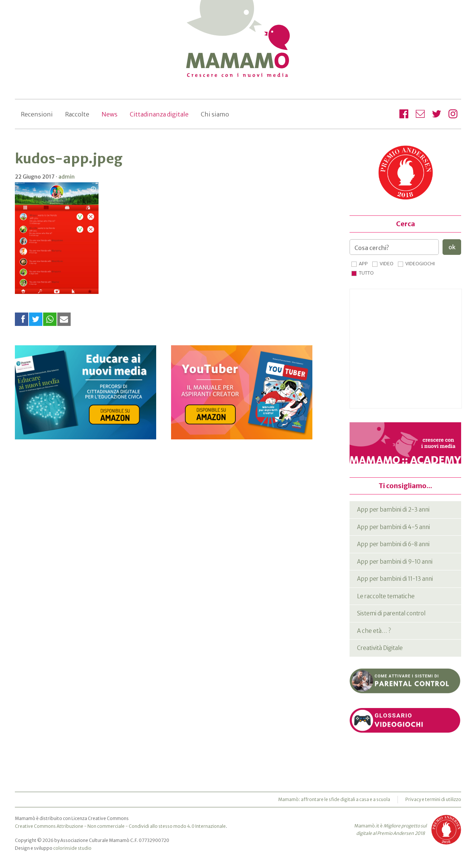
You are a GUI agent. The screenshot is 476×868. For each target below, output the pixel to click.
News (110, 114)
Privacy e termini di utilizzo (433, 799)
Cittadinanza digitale (159, 114)
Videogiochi (420, 264)
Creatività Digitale (380, 648)
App (363, 264)
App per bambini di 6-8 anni (393, 544)
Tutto (366, 273)
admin (67, 177)
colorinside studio (72, 848)
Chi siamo (215, 114)
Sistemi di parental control (391, 613)
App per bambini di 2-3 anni (393, 510)
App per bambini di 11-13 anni (395, 579)
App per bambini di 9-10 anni (395, 562)
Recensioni (37, 114)
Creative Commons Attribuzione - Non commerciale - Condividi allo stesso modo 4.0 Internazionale (120, 826)
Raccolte (77, 114)
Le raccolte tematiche (386, 596)
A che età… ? (374, 631)
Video (387, 264)
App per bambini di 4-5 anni (393, 527)
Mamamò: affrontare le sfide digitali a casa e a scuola (334, 799)
